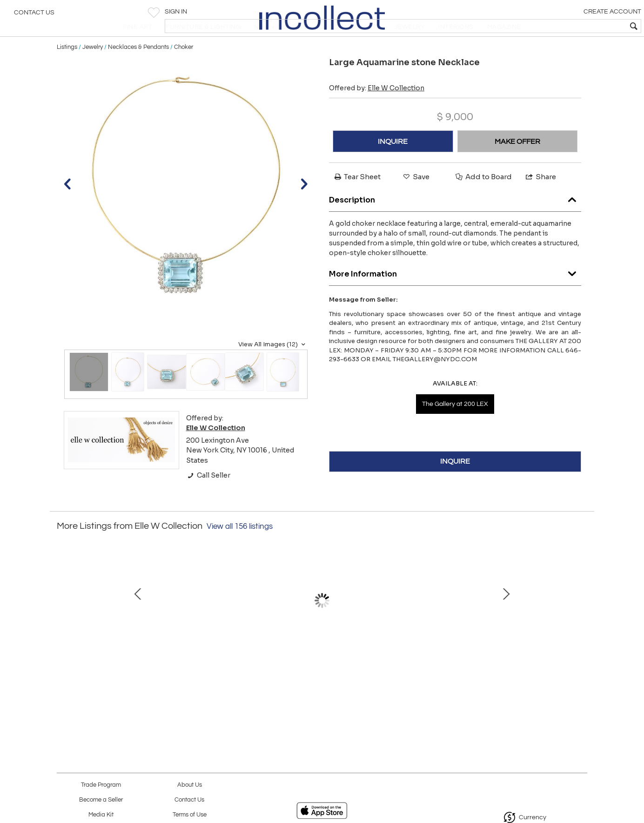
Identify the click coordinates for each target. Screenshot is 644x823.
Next (580, 629)
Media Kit (101, 815)
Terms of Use (190, 815)
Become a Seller (101, 800)
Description (455, 221)
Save (416, 201)
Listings (67, 71)
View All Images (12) (273, 368)
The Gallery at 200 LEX (455, 428)
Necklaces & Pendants (138, 71)
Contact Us (34, 16)
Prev (64, 629)
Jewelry (93, 71)
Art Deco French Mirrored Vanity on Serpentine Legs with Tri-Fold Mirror (124, 676)
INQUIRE (393, 165)
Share (540, 201)
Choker (184, 71)
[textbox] (570, 26)
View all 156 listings (240, 550)
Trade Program (101, 785)
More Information (455, 295)
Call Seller (208, 499)
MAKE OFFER (517, 165)
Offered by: (377, 112)
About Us (190, 785)
